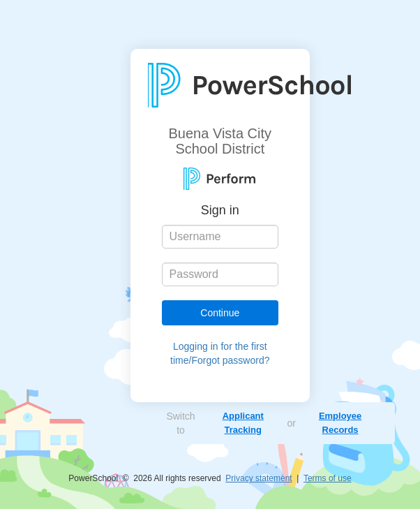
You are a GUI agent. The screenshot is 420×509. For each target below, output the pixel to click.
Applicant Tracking (243, 423)
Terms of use (328, 478)
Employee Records (340, 423)
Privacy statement (258, 478)
